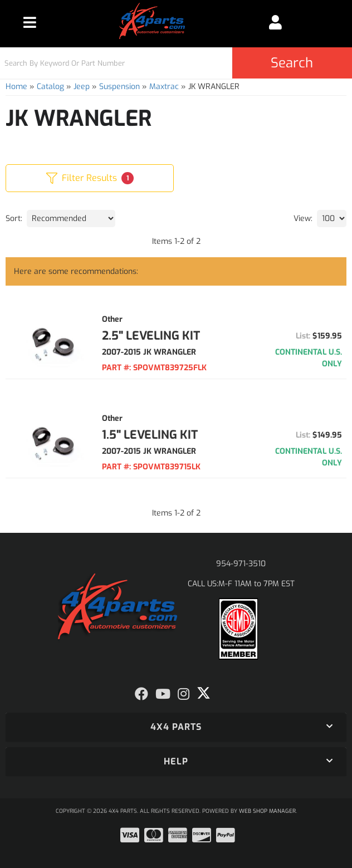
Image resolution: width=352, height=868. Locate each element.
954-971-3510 (241, 564)
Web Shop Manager (267, 811)
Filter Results (90, 178)
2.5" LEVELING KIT (151, 336)
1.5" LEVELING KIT (150, 435)
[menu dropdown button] (30, 22)
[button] (176, 63)
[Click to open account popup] (276, 22)
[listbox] (71, 219)
